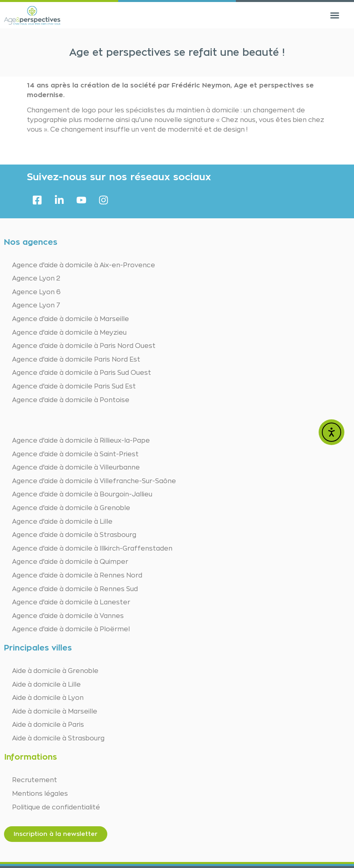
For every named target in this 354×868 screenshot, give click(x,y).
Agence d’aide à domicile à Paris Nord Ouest (84, 346)
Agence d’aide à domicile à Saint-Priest (75, 454)
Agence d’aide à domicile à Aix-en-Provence (84, 265)
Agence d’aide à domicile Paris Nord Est (76, 360)
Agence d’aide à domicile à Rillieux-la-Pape (81, 441)
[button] (335, 15)
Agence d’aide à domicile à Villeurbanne (76, 468)
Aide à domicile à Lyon (48, 698)
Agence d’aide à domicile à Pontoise (71, 400)
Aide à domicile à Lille (46, 685)
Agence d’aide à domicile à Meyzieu (69, 333)
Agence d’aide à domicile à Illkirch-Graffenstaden (92, 549)
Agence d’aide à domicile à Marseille (71, 319)
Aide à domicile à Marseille (55, 711)
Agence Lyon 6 (36, 292)
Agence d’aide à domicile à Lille (62, 522)
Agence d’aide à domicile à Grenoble (71, 508)
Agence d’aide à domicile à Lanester (71, 602)
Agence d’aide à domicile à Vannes (68, 616)
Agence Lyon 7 (36, 305)
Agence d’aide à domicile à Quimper (70, 562)
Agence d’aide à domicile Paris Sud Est (74, 386)
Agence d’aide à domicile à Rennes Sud (75, 589)
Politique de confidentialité (56, 807)
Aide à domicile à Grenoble (55, 671)
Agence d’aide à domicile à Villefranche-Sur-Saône (94, 481)
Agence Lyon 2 (36, 278)
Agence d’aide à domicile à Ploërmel (71, 629)
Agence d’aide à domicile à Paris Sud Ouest (82, 373)
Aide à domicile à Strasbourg (58, 738)
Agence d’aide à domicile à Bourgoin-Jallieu (82, 494)
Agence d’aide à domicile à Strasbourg (74, 535)
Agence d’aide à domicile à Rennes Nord (77, 575)
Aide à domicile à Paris (48, 725)
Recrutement (35, 780)
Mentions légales (40, 794)
